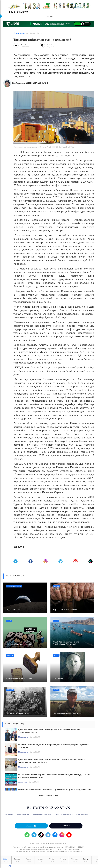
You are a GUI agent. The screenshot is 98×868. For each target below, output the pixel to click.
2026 (6, 860)
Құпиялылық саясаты (42, 814)
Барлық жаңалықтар (49, 795)
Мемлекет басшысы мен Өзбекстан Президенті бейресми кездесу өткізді (55, 790)
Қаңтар (17, 860)
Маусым (74, 860)
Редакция (9, 814)
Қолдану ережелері (64, 814)
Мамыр (63, 860)
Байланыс (66, 826)
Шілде (86, 860)
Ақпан (29, 860)
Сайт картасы (82, 814)
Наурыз (40, 860)
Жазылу (31, 826)
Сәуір (52, 860)
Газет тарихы (23, 814)
